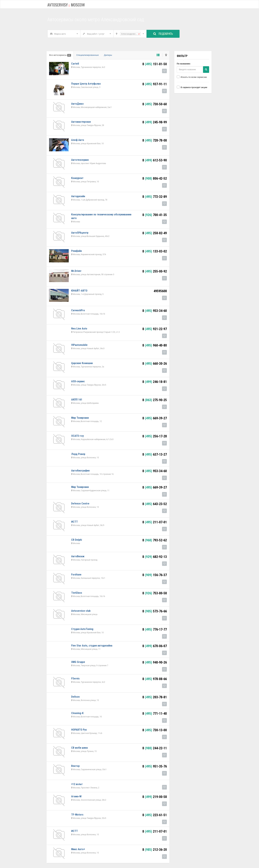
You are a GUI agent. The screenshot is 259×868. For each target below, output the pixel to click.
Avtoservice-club (81, 611)
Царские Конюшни (82, 363)
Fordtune (76, 575)
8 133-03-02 (155, 251)
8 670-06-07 (155, 646)
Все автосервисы (60, 55)
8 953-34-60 (155, 311)
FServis (75, 679)
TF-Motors (77, 815)
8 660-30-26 (155, 364)
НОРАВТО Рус (79, 730)
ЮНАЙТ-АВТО (79, 291)
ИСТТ (74, 522)
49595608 (160, 291)
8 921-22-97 (155, 329)
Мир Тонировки (80, 418)
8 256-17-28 (155, 436)
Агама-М (76, 796)
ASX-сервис (78, 381)
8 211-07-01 (155, 522)
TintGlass (77, 593)
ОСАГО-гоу (77, 436)
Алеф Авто (78, 140)
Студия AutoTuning (82, 629)
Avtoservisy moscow (66, 5)
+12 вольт (77, 784)
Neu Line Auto (79, 329)
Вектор (75, 766)
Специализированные (87, 55)
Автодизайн (78, 196)
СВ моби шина (79, 748)
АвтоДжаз (77, 104)
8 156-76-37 (155, 575)
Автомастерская (81, 122)
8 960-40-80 (155, 345)
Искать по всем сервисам (192, 77)
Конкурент (77, 178)
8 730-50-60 (155, 104)
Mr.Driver (76, 271)
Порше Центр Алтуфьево (86, 84)
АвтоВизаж (78, 556)
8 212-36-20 (155, 850)
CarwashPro (78, 310)
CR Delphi (77, 540)
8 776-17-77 (155, 629)
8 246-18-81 (155, 382)
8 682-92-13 (155, 557)
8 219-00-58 (155, 797)
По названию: (184, 64)
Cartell (75, 64)
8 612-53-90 (155, 160)
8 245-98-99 (155, 122)
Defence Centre (80, 504)
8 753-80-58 (155, 593)
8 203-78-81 (155, 697)
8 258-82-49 (155, 233)
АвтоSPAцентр (80, 233)
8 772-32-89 (155, 197)
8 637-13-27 (155, 454)
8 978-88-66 (155, 679)
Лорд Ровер (78, 454)
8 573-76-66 (155, 611)
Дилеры (108, 55)
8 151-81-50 (155, 64)
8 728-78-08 (155, 140)
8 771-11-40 (155, 714)
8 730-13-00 (155, 730)
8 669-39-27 (155, 418)
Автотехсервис (80, 160)
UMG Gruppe (78, 662)
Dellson (75, 697)
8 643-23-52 (155, 504)
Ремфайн (76, 251)
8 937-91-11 (155, 84)
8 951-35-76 (155, 766)
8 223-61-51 (155, 815)
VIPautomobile (79, 345)
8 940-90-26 (155, 662)
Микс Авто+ (78, 849)
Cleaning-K (77, 713)
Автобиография (80, 471)
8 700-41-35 (155, 215)
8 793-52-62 (155, 540)
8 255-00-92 (155, 271)
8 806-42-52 (155, 178)
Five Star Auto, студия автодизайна (92, 646)
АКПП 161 (77, 400)
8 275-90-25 (155, 400)
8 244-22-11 (155, 748)
